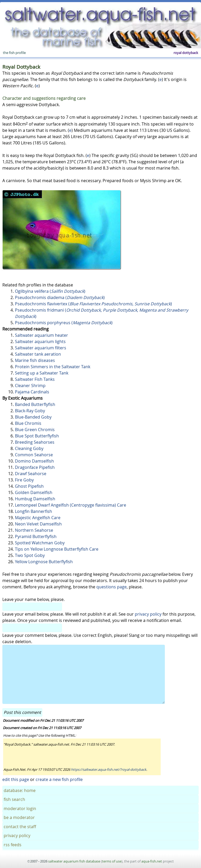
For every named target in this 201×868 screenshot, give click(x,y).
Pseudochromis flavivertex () (93, 304)
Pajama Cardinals (32, 392)
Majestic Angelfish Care (38, 518)
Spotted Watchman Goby (40, 543)
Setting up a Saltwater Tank (42, 373)
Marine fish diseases (35, 360)
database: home (20, 790)
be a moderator (19, 817)
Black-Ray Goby (30, 411)
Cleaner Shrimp (30, 386)
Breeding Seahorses (35, 442)
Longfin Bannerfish (33, 511)
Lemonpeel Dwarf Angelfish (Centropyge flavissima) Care (71, 505)
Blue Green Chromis (35, 430)
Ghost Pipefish (29, 486)
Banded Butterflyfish (35, 404)
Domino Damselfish (34, 461)
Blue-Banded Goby (33, 417)
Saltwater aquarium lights (40, 341)
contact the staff (20, 827)
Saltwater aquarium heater (41, 335)
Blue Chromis (28, 423)
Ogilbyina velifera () (50, 291)
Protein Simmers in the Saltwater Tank (53, 367)
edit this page (16, 779)
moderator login (20, 809)
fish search (14, 799)
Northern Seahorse (34, 530)
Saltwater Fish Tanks (35, 379)
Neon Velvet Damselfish (38, 524)
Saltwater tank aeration (38, 354)
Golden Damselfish (34, 492)
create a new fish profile (59, 779)
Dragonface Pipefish (35, 467)
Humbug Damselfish (35, 499)
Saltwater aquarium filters (41, 348)
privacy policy (148, 614)
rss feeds (13, 845)
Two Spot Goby (30, 555)
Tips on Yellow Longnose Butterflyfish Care (57, 549)
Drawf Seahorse (31, 474)
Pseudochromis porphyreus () (64, 323)
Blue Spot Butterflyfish (37, 436)
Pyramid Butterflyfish (36, 536)
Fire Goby (24, 480)
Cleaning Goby (29, 448)
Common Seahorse (34, 455)
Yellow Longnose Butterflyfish (44, 562)
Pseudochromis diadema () (60, 297)
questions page (111, 587)
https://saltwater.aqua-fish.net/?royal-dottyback (109, 769)
